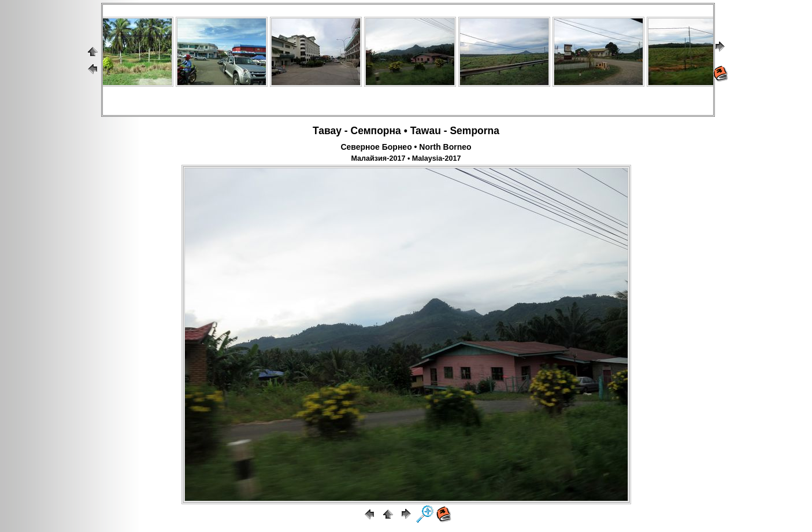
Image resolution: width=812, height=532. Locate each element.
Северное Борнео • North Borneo (406, 147)
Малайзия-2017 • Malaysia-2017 (406, 158)
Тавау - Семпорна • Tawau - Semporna (406, 131)
